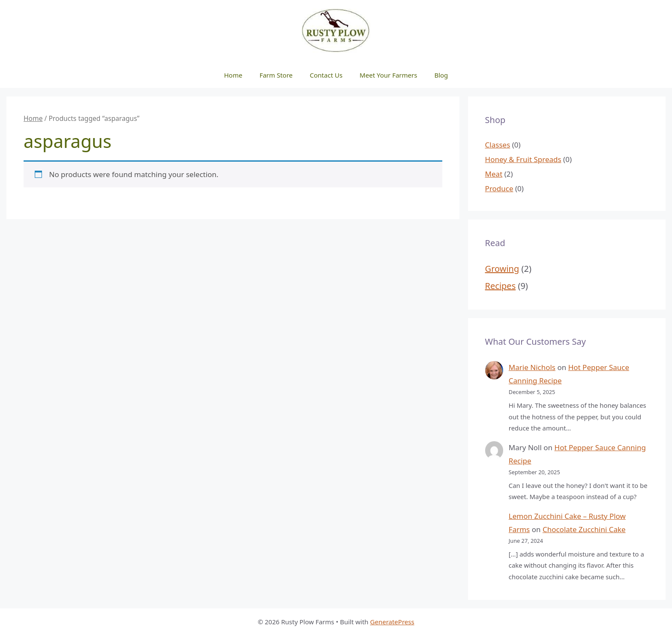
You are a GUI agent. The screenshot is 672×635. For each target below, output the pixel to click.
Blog (441, 75)
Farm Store (276, 75)
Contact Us (326, 75)
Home (233, 75)
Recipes (501, 286)
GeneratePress (392, 622)
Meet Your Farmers (388, 75)
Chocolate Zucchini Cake (584, 529)
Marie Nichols (532, 367)
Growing (502, 269)
